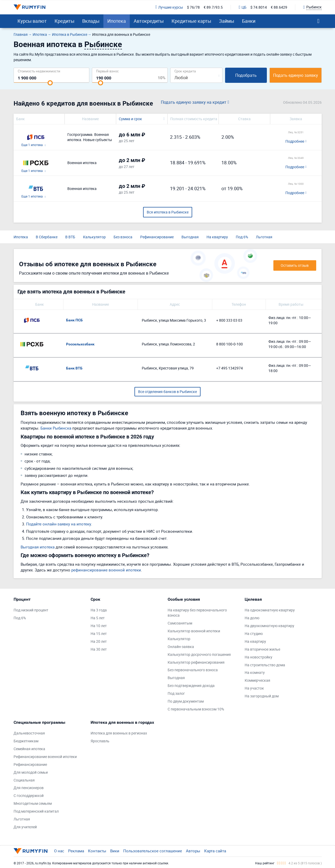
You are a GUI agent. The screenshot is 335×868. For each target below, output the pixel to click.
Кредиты (64, 21)
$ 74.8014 (259, 7)
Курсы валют (32, 21)
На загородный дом (262, 696)
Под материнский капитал (36, 811)
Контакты (97, 851)
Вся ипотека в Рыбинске (168, 212)
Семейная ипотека (29, 749)
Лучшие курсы (169, 7)
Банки (249, 21)
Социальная (24, 780)
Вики (115, 851)
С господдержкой (29, 795)
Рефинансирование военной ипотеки (45, 757)
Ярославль (100, 741)
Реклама (76, 851)
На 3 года (99, 610)
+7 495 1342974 (230, 368)
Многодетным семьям (33, 803)
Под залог (176, 693)
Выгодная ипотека (38, 547)
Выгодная (190, 237)
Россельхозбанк (80, 344)
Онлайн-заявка (181, 647)
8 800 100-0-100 (230, 344)
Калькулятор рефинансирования (196, 662)
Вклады (91, 21)
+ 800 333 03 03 (229, 320)
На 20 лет (99, 641)
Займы (227, 21)
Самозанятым (180, 623)
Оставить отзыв (295, 265)
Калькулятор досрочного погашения (199, 654)
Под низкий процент (31, 610)
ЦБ (243, 7)
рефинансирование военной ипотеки (106, 570)
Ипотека (117, 21)
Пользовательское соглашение (153, 851)
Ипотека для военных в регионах (119, 733)
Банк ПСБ (74, 320)
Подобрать (246, 75)
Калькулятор (94, 237)
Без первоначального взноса (193, 670)
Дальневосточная (29, 733)
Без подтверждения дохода (191, 685)
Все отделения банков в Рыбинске (167, 392)
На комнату (255, 672)
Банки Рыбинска (56, 428)
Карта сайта (215, 851)
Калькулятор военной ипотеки (194, 631)
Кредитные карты (191, 21)
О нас (59, 851)
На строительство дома (265, 665)
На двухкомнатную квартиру (269, 626)
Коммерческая (257, 680)
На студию (254, 633)
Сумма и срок (130, 119)
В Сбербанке (47, 237)
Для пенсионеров (29, 788)
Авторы (193, 851)
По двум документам (186, 701)
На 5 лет (98, 618)
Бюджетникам (26, 741)
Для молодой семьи (31, 772)
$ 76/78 (193, 7)
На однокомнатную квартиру (270, 610)
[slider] (50, 83)
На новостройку (258, 657)
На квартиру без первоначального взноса (197, 613)
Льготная (264, 237)
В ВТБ (70, 237)
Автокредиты (149, 21)
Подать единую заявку (296, 75)
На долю (252, 618)
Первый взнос (107, 71)
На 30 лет (99, 649)
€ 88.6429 (279, 7)
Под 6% (242, 237)
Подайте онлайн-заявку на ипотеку (59, 524)
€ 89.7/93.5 (213, 7)
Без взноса (123, 237)
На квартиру (217, 237)
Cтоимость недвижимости (39, 71)
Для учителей (25, 827)
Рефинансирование (157, 237)
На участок (254, 688)
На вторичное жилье (262, 649)
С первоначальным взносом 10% (196, 709)
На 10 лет (99, 626)
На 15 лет (99, 633)
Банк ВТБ (74, 368)
